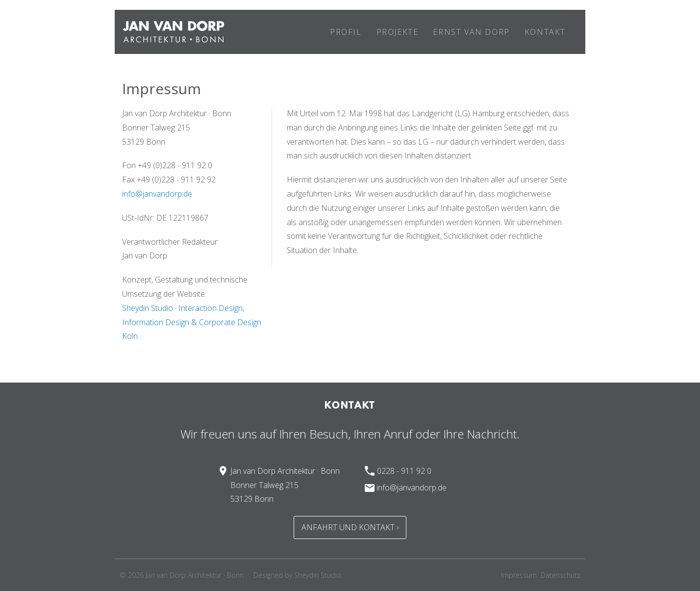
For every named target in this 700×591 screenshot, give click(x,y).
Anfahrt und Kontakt (348, 527)
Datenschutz (561, 575)
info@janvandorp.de (157, 194)
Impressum (519, 575)
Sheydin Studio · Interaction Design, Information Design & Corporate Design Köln (192, 322)
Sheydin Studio (318, 575)
